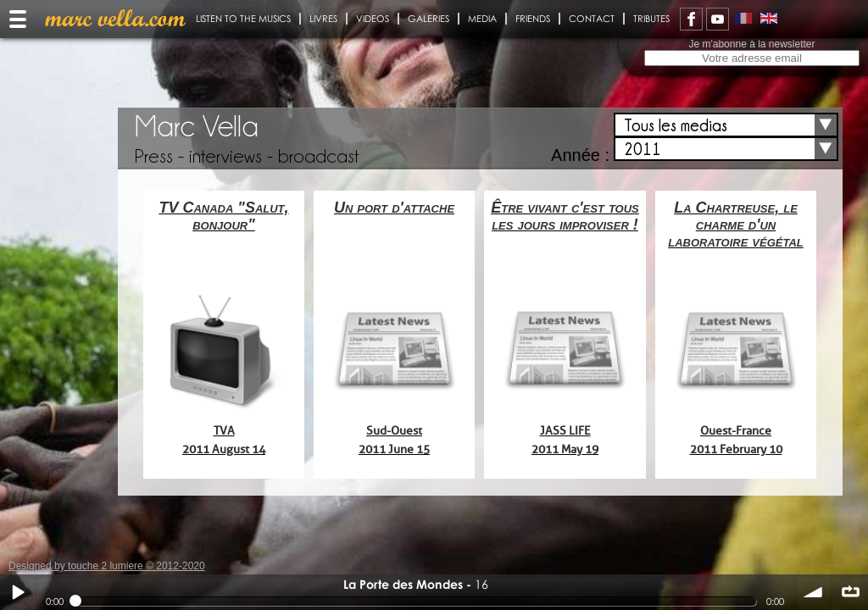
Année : (580, 155)
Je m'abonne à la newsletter (751, 44)
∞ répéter (850, 592)
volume (814, 592)
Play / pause (18, 592)
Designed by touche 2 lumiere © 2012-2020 (107, 566)
